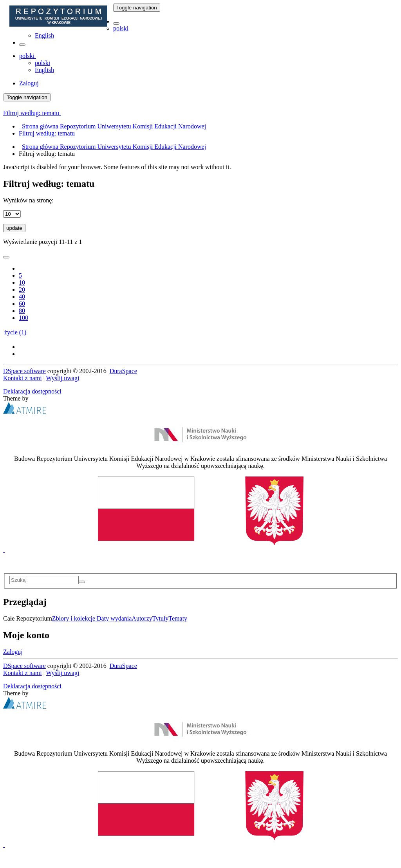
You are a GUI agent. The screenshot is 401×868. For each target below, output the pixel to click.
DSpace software (24, 371)
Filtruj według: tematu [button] (32, 113)
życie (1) (15, 332)
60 (22, 304)
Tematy (178, 618)
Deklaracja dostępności (32, 391)
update (14, 228)
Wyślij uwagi (63, 378)
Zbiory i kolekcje (74, 618)
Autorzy (142, 618)
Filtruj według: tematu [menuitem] (47, 133)
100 (23, 318)
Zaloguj (13, 652)
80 (22, 311)
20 (22, 290)
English (44, 35)
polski (121, 28)
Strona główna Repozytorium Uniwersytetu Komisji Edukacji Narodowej (114, 147)
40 (22, 297)
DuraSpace (123, 371)
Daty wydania (114, 618)
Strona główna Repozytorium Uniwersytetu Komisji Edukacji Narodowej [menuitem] (112, 126)
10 (22, 282)
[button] (116, 23)
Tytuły (161, 618)
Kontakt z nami (23, 378)
